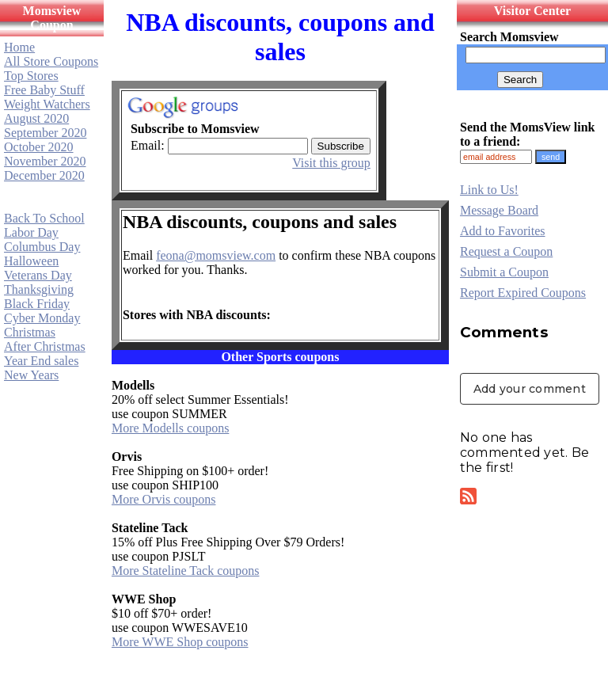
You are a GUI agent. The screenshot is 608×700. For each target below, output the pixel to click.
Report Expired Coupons (523, 293)
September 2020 (45, 133)
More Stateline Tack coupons (186, 571)
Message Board (499, 210)
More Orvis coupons (164, 499)
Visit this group (331, 163)
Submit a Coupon (504, 272)
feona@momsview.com (216, 255)
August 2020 (36, 118)
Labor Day (31, 232)
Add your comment (530, 389)
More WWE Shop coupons (180, 642)
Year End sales (41, 361)
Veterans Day (38, 275)
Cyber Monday (42, 318)
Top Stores (31, 76)
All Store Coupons (51, 61)
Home (19, 47)
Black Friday (37, 304)
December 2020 (44, 175)
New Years (31, 375)
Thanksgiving (39, 289)
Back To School (44, 218)
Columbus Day (42, 247)
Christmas (30, 332)
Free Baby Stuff (44, 90)
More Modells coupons (170, 428)
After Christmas (45, 346)
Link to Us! (489, 190)
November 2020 (45, 161)
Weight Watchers (47, 104)
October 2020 (39, 147)
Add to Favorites (503, 231)
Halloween (31, 261)
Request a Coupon (506, 251)
